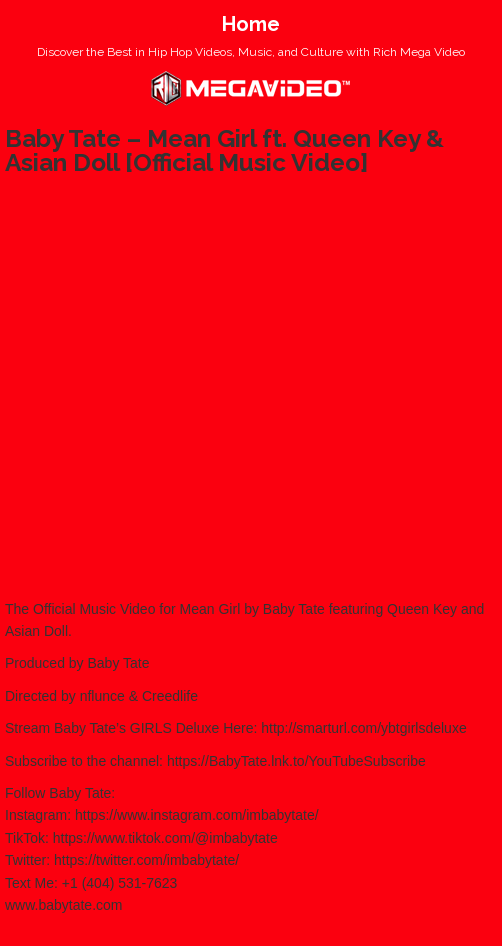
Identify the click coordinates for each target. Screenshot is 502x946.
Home (251, 24)
